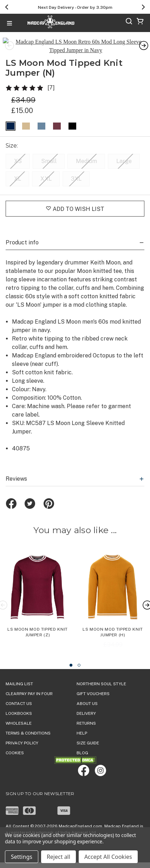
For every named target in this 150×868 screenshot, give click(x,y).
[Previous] (7, 7)
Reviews (75, 469)
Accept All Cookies (108, 857)
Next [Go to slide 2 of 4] (142, 41)
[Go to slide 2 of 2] (79, 655)
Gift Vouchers (93, 684)
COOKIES (15, 743)
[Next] (143, 7)
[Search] (129, 22)
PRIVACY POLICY (22, 733)
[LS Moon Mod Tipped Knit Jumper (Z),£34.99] (38, 588)
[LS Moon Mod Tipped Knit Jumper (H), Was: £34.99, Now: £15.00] (113, 588)
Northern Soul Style (101, 674)
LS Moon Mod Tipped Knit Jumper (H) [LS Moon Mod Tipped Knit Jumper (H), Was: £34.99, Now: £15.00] (113, 622)
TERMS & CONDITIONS (28, 723)
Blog (82, 743)
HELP (82, 723)
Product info (75, 233)
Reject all (58, 857)
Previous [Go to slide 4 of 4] (8, 41)
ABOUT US (87, 694)
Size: (13, 136)
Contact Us (19, 694)
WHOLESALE (19, 713)
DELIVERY (86, 704)
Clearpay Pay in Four (29, 684)
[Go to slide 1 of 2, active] (71, 655)
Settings (22, 857)
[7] (51, 78)
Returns (86, 713)
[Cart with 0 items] (140, 22)
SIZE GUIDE (88, 733)
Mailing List (19, 674)
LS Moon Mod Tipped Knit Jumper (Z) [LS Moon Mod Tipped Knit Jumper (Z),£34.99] (38, 622)
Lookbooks (19, 704)
